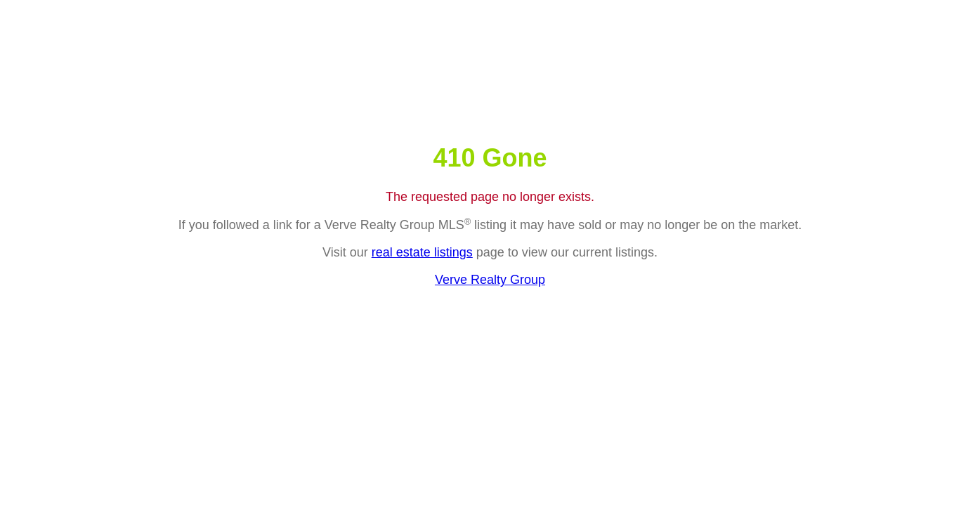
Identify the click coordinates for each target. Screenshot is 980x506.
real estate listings (422, 252)
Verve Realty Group (490, 280)
